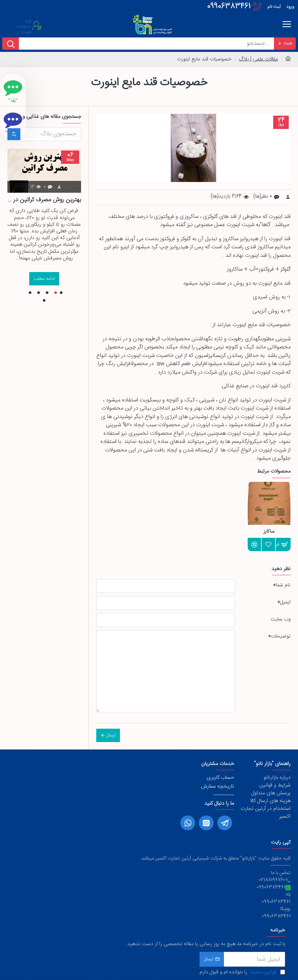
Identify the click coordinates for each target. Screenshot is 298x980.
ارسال (111, 735)
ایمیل (285, 602)
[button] (61, 293)
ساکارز (269, 532)
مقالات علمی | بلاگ (258, 59)
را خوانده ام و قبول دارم (242, 972)
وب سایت (281, 619)
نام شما (283, 585)
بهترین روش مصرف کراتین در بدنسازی (44, 200)
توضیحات (281, 636)
